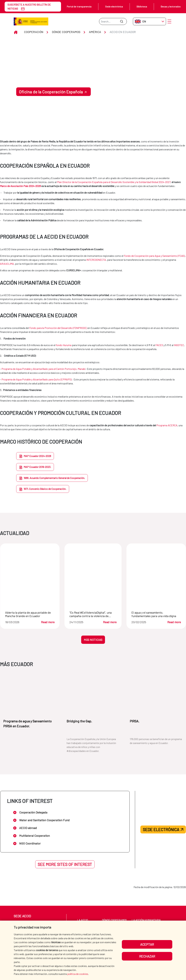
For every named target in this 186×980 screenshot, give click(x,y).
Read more (48, 622)
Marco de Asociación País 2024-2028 (20, 186)
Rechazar (147, 956)
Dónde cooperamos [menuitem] (114, 920)
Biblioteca (142, 7)
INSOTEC (179, 345)
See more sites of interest (65, 864)
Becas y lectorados (171, 7)
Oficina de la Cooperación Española (51, 92)
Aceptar (147, 944)
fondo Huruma (64, 345)
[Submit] (122, 21)
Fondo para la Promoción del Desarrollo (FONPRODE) (58, 328)
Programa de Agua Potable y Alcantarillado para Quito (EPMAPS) (37, 379)
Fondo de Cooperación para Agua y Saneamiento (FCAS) (154, 256)
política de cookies (78, 974)
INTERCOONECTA (96, 260)
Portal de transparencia (79, 7)
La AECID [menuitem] (83, 920)
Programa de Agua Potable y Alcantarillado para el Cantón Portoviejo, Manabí (43, 369)
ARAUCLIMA (7, 264)
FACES (159, 345)
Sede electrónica (114, 7)
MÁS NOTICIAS (93, 640)
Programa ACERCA (167, 425)
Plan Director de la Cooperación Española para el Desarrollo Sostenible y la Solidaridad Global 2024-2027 (114, 182)
